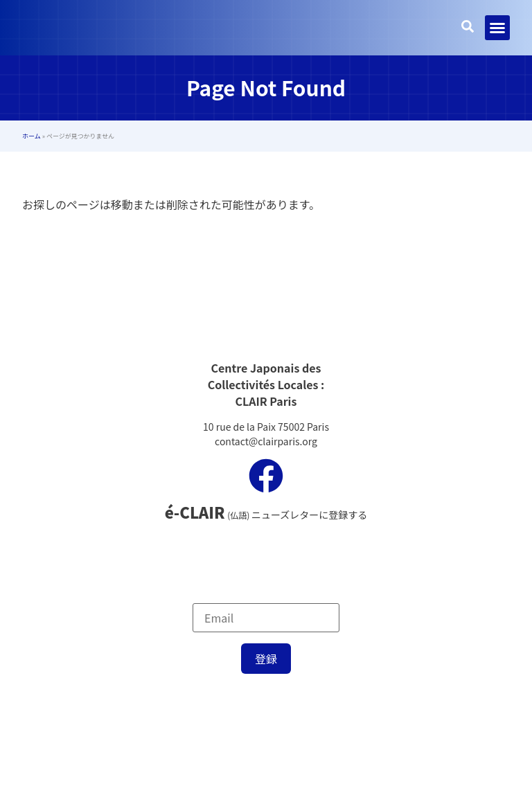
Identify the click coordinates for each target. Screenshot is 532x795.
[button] (497, 28)
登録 (266, 659)
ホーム (32, 136)
